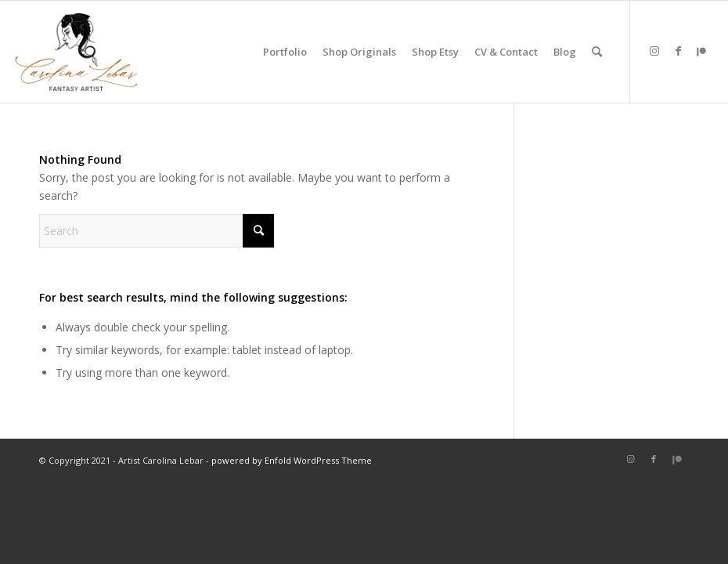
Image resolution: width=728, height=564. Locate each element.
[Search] (597, 52)
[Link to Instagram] (654, 51)
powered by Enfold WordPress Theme (292, 460)
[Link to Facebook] (678, 51)
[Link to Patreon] (701, 51)
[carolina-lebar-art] (77, 52)
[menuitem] (285, 52)
